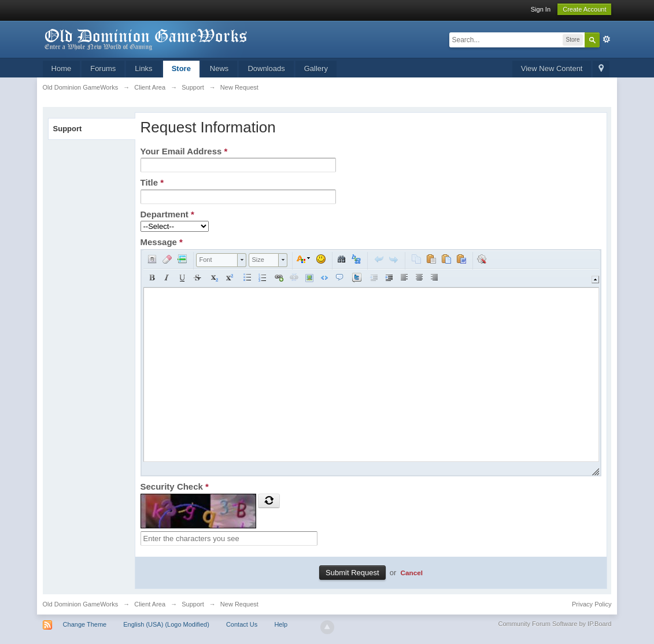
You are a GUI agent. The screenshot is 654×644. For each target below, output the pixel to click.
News (219, 69)
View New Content (552, 69)
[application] (371, 363)
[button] (152, 259)
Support (68, 129)
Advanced (607, 39)
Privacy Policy (592, 604)
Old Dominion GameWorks (81, 604)
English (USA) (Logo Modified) (166, 624)
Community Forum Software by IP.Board (555, 624)
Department (167, 214)
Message (162, 242)
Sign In (541, 9)
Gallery (316, 69)
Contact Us (242, 624)
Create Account (584, 9)
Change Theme (85, 624)
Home (62, 69)
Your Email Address (184, 151)
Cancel (412, 573)
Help (281, 624)
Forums (103, 69)
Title (152, 182)
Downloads (266, 69)
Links (143, 69)
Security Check (175, 486)
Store (181, 69)
